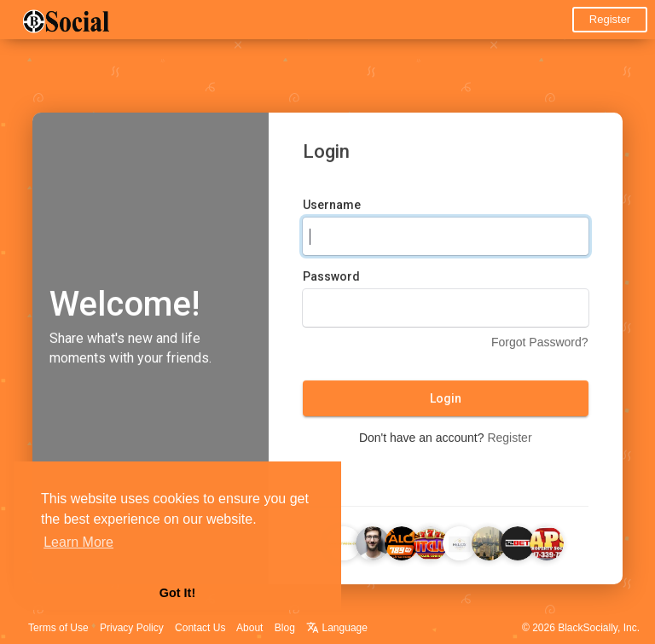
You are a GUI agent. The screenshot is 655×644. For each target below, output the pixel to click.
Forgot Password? (540, 345)
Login (446, 401)
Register (610, 19)
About (249, 628)
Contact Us (200, 628)
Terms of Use (58, 628)
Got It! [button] (177, 593)
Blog (285, 628)
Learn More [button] (78, 542)
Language (337, 628)
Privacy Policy (132, 628)
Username (332, 207)
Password (331, 279)
